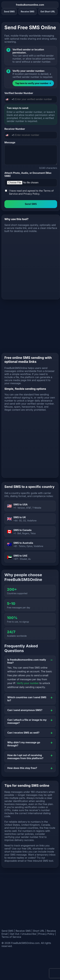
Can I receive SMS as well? (23, 733)
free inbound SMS (38, 861)
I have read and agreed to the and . (31, 192)
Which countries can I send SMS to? (27, 699)
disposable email (14, 861)
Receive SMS (27, 11)
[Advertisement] (29, 264)
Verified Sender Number (19, 93)
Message (10, 142)
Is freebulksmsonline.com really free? (27, 661)
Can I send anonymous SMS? (25, 710)
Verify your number (28, 683)
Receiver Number (15, 129)
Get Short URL (48, 11)
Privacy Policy (31, 194)
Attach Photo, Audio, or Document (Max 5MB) (28, 174)
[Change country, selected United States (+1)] (9, 99)
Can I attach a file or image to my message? (27, 721)
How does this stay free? (22, 768)
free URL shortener (33, 849)
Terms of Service (11, 937)
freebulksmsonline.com (30, 5)
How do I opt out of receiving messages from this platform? (25, 757)
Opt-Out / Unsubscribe (23, 934)
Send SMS (9, 11)
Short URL (39, 931)
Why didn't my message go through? (24, 744)
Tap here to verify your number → (33, 83)
